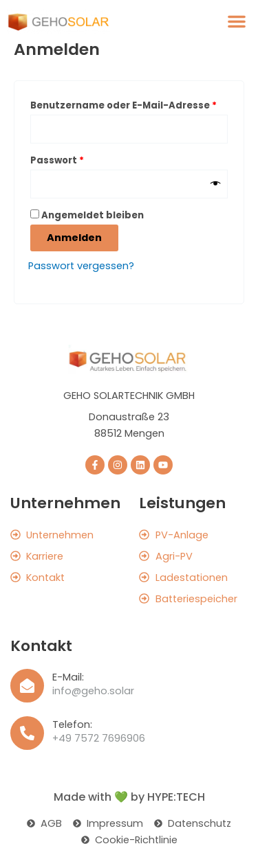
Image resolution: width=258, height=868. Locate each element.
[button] (237, 21)
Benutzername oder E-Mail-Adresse (129, 104)
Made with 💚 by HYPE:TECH (129, 797)
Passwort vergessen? (81, 266)
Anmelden (74, 238)
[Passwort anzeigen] (216, 184)
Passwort (86, 159)
